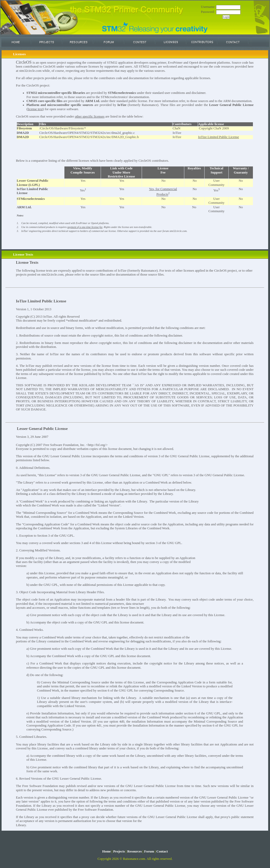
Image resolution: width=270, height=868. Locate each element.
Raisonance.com (134, 859)
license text (35, 109)
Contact (162, 851)
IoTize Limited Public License (218, 137)
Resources (134, 851)
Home (107, 851)
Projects (119, 851)
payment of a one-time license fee (85, 227)
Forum (149, 851)
